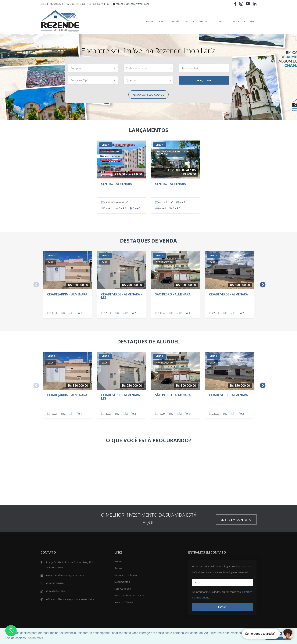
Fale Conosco (123, 590)
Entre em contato (237, 521)
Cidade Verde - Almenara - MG (122, 297)
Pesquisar (204, 80)
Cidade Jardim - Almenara (67, 295)
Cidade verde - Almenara (229, 295)
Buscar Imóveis (169, 21)
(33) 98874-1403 (99, 4)
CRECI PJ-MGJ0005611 (52, 4)
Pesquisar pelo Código (148, 95)
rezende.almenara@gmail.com (131, 4)
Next (261, 285)
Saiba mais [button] (36, 638)
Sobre (189, 21)
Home (150, 21)
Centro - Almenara (117, 185)
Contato (222, 21)
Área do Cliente (243, 21)
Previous (35, 285)
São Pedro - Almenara (173, 295)
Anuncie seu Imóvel (126, 576)
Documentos (122, 583)
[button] (93, 68)
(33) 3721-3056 (76, 4)
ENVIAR (222, 608)
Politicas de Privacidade (129, 597)
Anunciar (206, 21)
